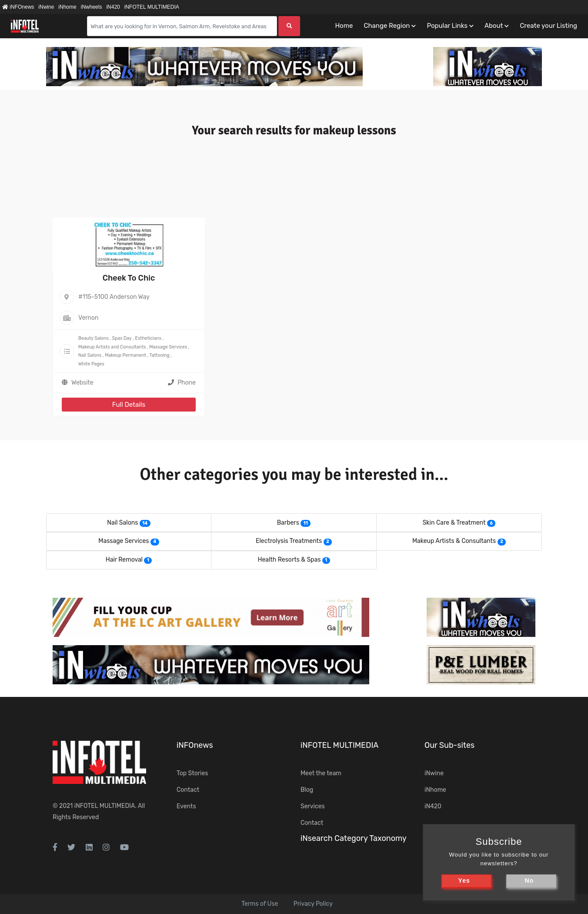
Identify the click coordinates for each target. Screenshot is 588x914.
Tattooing (160, 355)
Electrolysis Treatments (289, 541)
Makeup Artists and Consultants (112, 347)
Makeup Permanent (125, 355)
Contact (188, 790)
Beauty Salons (94, 338)
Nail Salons (90, 355)
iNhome (67, 7)
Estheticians (149, 338)
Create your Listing (548, 26)
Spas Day (122, 338)
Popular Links (447, 26)
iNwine (46, 7)
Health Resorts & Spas (289, 560)
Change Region (387, 26)
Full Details (129, 405)
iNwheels (92, 7)
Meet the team (321, 773)
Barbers (288, 523)
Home (344, 26)
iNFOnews (18, 7)
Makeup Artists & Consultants (454, 541)
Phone (182, 383)
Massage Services (168, 347)
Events (186, 806)
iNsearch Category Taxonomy (354, 838)
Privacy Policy (313, 904)
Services (313, 806)
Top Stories (192, 773)
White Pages (91, 364)
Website (82, 383)
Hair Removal (124, 560)
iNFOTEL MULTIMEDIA (152, 7)
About (494, 26)
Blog (307, 790)
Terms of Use (260, 904)
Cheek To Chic (129, 278)
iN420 (113, 7)
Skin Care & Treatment (454, 523)
